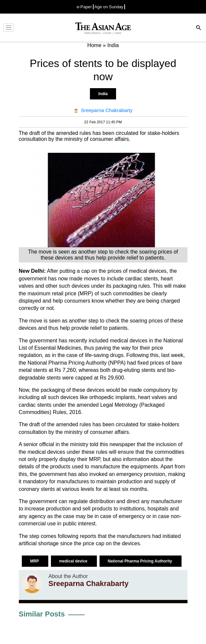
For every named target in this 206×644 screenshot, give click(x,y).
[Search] (199, 28)
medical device (74, 561)
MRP (35, 561)
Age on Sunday (109, 7)
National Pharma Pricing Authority (141, 561)
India (103, 94)
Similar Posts (42, 614)
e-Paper (84, 7)
